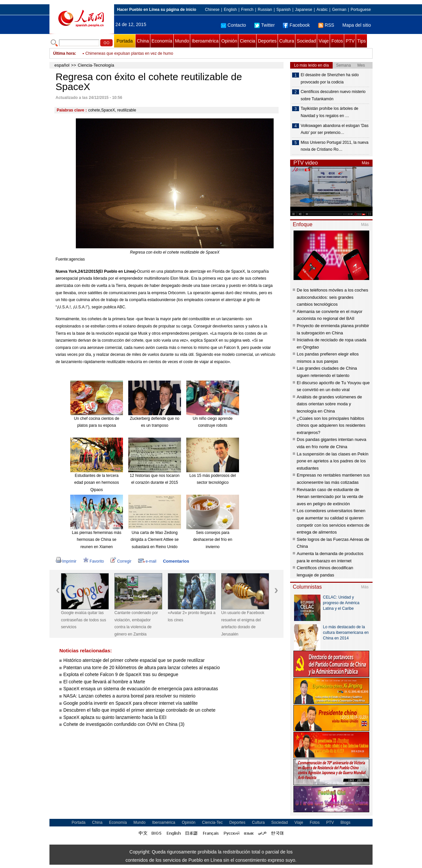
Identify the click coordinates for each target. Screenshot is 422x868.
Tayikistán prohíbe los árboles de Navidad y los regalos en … (330, 112)
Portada (124, 41)
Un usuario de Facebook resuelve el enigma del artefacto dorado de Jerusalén (243, 623)
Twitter (264, 25)
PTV (350, 41)
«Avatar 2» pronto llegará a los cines (192, 616)
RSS (326, 25)
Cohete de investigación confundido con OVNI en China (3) (124, 724)
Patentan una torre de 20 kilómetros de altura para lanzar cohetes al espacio (142, 667)
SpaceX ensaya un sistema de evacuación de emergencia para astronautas (141, 689)
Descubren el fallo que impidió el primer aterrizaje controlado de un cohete (139, 710)
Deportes (267, 41)
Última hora (64, 53)
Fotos (337, 41)
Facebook (296, 25)
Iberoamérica (205, 41)
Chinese (212, 10)
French (247, 10)
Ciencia (247, 41)
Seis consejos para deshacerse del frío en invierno (213, 540)
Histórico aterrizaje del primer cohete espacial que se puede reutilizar (134, 660)
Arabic (322, 10)
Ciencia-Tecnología (96, 65)
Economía (162, 41)
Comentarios (176, 561)
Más (365, 163)
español (62, 65)
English (230, 10)
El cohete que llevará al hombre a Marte (104, 682)
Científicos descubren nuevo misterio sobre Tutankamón (333, 95)
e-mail (147, 561)
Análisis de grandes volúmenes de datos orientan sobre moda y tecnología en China (329, 404)
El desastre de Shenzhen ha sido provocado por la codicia (330, 78)
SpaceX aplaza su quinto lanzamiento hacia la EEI (115, 717)
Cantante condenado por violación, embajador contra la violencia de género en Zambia (136, 623)
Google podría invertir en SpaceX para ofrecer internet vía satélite (131, 703)
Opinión (229, 41)
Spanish (283, 10)
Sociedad (306, 41)
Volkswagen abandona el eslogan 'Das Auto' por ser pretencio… (335, 129)
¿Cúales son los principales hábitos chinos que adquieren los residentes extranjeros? (331, 425)
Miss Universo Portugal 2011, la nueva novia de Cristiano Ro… (334, 146)
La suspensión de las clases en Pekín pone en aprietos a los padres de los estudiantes (333, 461)
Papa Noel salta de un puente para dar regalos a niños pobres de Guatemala (153, 49)
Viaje (324, 41)
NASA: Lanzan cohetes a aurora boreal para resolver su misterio (129, 696)
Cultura (287, 41)
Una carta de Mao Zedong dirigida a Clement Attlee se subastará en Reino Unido (155, 540)
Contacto (233, 25)
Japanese (304, 10)
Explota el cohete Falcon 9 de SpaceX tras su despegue (121, 674)
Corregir (121, 561)
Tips (362, 41)
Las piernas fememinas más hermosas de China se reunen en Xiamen (97, 540)
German (339, 10)
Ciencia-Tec (212, 822)
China (143, 41)
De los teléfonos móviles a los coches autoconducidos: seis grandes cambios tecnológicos (332, 297)
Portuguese (361, 10)
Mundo (182, 41)
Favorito (93, 561)
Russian (265, 10)
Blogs (346, 822)
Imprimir (66, 561)
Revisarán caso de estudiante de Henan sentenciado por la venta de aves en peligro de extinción (330, 497)
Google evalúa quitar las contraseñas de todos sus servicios (84, 620)
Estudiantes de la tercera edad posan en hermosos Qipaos (96, 483)
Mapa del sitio (357, 25)
